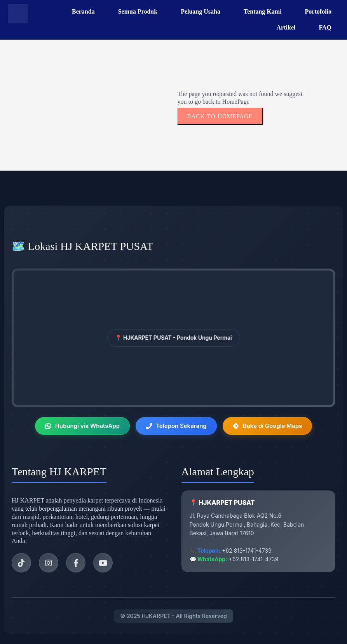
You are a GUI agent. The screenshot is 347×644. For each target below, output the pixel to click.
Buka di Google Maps (268, 426)
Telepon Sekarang (176, 426)
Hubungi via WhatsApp (82, 426)
